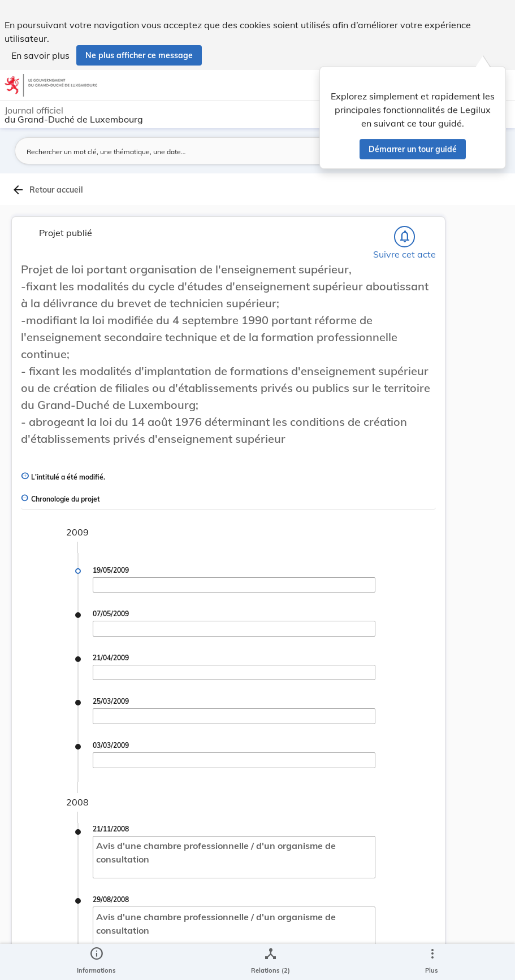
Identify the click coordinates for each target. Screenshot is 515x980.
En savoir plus (40, 55)
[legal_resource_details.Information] (96, 962)
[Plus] (432, 962)
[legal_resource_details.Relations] (271, 962)
